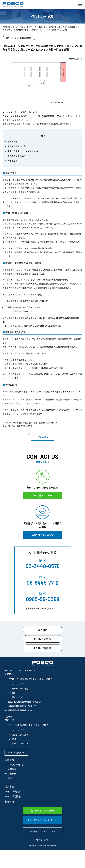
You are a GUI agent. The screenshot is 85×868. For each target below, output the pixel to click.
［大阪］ (43, 581)
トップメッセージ (16, 765)
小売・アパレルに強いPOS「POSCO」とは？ (28, 725)
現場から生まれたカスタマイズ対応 (23, 151)
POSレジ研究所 (26, 27)
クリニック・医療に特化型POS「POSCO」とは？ (30, 679)
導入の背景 (12, 141)
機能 (14, 693)
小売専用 (43, 719)
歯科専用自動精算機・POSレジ (22, 710)
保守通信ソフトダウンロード (43, 831)
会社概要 (12, 773)
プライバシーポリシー (43, 840)
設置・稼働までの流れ (17, 146)
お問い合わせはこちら (43, 535)
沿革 (10, 778)
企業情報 (9, 760)
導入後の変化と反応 (16, 156)
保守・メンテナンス (21, 697)
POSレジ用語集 (43, 648)
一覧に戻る (43, 437)
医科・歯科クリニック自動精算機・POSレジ (43, 672)
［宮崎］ (43, 597)
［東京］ (43, 564)
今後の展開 (12, 161)
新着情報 (9, 801)
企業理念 (12, 769)
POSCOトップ (8, 27)
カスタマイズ (18, 684)
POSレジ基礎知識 (16, 752)
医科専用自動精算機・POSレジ (22, 706)
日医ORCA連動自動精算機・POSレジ (24, 702)
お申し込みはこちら (43, 495)
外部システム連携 (20, 688)
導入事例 (43, 630)
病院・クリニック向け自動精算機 (19, 38)
